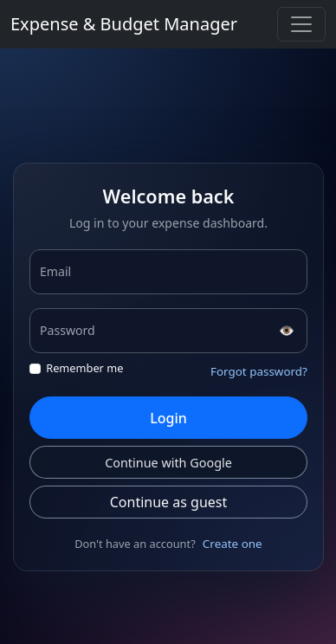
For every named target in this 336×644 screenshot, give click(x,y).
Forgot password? (258, 371)
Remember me (84, 369)
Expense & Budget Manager (124, 24)
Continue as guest (168, 502)
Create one (232, 544)
